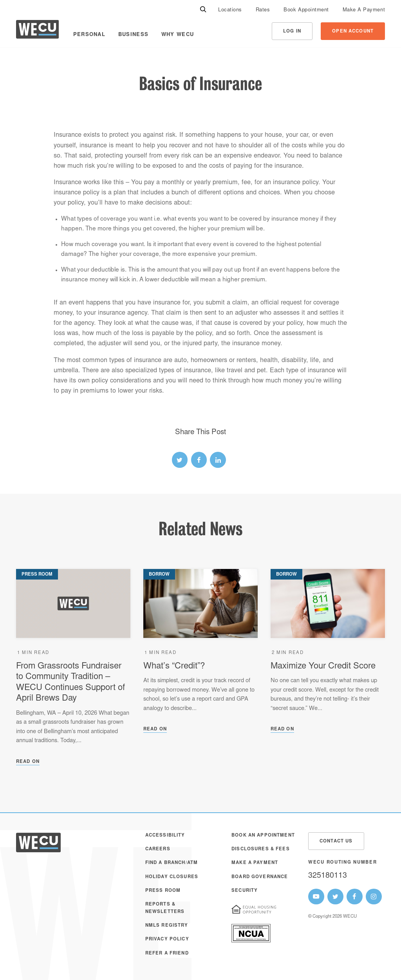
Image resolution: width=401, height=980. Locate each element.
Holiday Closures (172, 877)
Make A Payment (364, 10)
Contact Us (336, 841)
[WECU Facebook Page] (355, 897)
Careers (158, 849)
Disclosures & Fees (261, 849)
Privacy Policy (167, 939)
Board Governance (260, 877)
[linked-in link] (218, 460)
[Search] (203, 10)
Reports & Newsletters (165, 908)
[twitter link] (180, 460)
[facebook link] (199, 460)
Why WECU (178, 35)
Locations (230, 10)
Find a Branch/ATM (172, 863)
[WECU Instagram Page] (374, 897)
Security (245, 891)
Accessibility (165, 836)
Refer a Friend (167, 954)
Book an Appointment (263, 836)
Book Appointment (306, 10)
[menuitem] (230, 10)
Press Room (163, 891)
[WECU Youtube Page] (316, 897)
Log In (292, 32)
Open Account (353, 32)
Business (133, 35)
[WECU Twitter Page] (335, 897)
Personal (89, 35)
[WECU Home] (37, 31)
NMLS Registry (167, 926)
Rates (263, 10)
